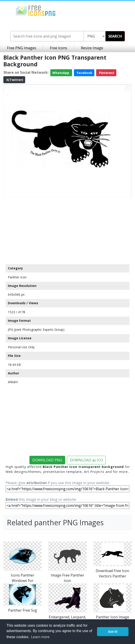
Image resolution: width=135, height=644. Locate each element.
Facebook (84, 73)
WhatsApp (61, 73)
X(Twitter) (14, 80)
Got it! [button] (113, 632)
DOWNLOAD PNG (47, 460)
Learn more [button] (40, 637)
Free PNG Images (22, 48)
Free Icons (59, 48)
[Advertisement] (67, 230)
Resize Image (92, 48)
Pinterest (106, 73)
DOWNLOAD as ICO (86, 460)
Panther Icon (17, 277)
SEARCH (115, 36)
